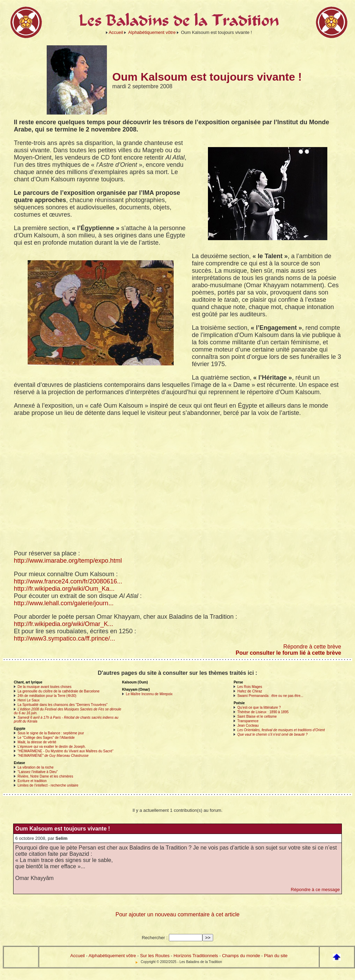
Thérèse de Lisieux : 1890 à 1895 (263, 712)
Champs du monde (241, 956)
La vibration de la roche (36, 767)
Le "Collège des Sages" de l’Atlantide (46, 738)
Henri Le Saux (29, 700)
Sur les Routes (155, 956)
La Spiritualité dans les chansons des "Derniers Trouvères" (63, 705)
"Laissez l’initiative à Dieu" (38, 772)
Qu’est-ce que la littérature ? (259, 707)
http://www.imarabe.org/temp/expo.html (68, 561)
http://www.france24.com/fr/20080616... (68, 581)
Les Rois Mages (250, 687)
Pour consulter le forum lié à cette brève (288, 653)
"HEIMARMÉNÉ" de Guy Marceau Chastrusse (53, 756)
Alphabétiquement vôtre (152, 32)
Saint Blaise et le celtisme (257, 716)
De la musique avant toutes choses (45, 687)
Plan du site (276, 956)
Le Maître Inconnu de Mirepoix (149, 694)
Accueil (116, 32)
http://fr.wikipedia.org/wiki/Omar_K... (63, 624)
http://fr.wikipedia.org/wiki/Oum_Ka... (64, 589)
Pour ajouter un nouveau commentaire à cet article (177, 914)
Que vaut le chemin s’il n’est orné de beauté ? (272, 734)
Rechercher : (155, 938)
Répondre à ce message (315, 890)
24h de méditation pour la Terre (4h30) (47, 696)
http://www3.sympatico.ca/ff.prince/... (65, 638)
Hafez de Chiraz (250, 691)
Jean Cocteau (248, 725)
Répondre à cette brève (312, 647)
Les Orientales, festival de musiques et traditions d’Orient (281, 730)
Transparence (248, 721)
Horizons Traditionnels (196, 956)
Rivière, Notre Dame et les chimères (45, 776)
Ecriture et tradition (32, 781)
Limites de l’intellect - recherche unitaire (48, 785)
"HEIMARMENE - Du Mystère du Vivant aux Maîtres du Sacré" (66, 751)
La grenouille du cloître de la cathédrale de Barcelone (59, 691)
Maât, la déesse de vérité (37, 742)
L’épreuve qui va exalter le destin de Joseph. (52, 747)
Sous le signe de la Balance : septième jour (51, 733)
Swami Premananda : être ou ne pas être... (270, 696)
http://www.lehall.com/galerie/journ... (64, 603)
